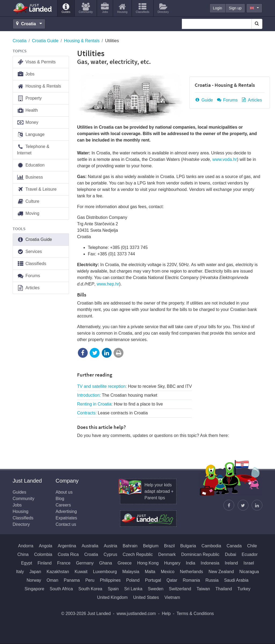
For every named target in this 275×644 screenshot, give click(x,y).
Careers (63, 505)
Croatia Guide (45, 41)
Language (31, 135)
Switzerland (180, 589)
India (191, 563)
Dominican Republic (200, 554)
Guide (204, 100)
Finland (45, 563)
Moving (28, 214)
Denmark (167, 554)
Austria (111, 546)
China (23, 554)
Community (23, 499)
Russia (212, 580)
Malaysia (131, 572)
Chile (252, 546)
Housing (21, 511)
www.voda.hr (225, 159)
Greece (125, 563)
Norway (34, 580)
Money (28, 123)
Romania (191, 580)
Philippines (110, 580)
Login (218, 8)
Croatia (20, 41)
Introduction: (117, 395)
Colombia (43, 554)
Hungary (172, 563)
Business (30, 177)
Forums (227, 100)
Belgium (151, 546)
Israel (249, 563)
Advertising (66, 511)
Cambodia (211, 546)
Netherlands (191, 572)
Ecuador (250, 554)
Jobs (26, 74)
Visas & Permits (36, 62)
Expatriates (66, 518)
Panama (72, 580)
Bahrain (130, 546)
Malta (150, 572)
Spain (113, 589)
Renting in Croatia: (120, 404)
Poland (133, 580)
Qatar (172, 580)
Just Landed (33, 8)
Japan (35, 572)
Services (29, 252)
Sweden (156, 589)
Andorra (26, 546)
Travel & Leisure (37, 189)
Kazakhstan (58, 572)
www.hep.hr (108, 284)
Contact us (66, 524)
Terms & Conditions (195, 614)
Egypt (26, 563)
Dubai (230, 554)
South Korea (90, 589)
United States (146, 597)
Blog (60, 499)
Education (31, 165)
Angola (46, 546)
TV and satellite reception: (134, 386)
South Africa (61, 589)
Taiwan (203, 589)
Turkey (244, 589)
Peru (90, 580)
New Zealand (221, 572)
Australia (90, 546)
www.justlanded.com (136, 614)
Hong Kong (148, 563)
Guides (19, 492)
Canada (234, 546)
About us (64, 492)
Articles (251, 100)
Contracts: (112, 413)
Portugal (153, 580)
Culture (28, 202)
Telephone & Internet (33, 150)
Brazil (169, 546)
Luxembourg (105, 572)
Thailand (224, 589)
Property (29, 98)
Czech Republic (138, 554)
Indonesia (210, 563)
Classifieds (32, 264)
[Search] (257, 24)
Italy (20, 572)
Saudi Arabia (236, 580)
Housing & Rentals (82, 41)
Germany (85, 563)
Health (27, 111)
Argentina (67, 546)
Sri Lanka (133, 589)
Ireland (231, 563)
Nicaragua (249, 572)
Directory (21, 524)
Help (166, 614)
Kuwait (81, 572)
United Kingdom (112, 597)
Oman (53, 580)
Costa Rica (68, 554)
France (64, 563)
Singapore (35, 589)
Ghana (106, 563)
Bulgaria (188, 546)
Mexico (168, 572)
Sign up (235, 8)
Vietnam (172, 597)
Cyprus (111, 554)
